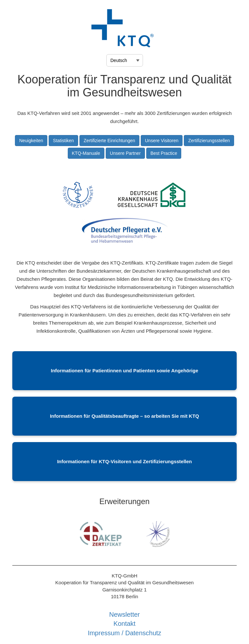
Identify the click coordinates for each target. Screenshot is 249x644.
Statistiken (63, 141)
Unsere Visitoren (162, 141)
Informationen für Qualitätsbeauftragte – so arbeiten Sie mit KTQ (124, 416)
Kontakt (124, 624)
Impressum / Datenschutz (125, 633)
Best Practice (164, 153)
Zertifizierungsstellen (209, 141)
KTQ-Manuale (86, 153)
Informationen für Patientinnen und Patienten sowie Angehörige (124, 371)
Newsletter (124, 614)
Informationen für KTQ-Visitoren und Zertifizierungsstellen (124, 461)
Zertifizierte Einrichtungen (109, 141)
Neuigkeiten (31, 141)
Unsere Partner (125, 153)
